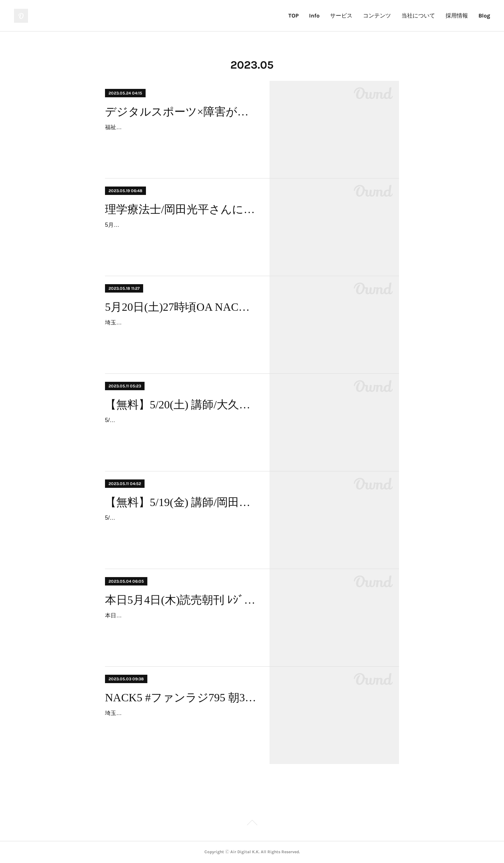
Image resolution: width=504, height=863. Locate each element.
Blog (484, 16)
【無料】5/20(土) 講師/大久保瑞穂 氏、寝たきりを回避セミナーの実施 (181, 405)
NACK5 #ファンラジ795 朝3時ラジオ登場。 (181, 697)
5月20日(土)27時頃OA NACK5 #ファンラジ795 (181, 307)
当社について (418, 16)
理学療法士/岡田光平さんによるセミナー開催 (181, 209)
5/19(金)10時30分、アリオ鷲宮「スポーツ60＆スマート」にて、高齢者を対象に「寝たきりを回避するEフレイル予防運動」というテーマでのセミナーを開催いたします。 (180, 528)
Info (314, 16)
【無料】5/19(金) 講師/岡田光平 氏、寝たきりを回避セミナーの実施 (181, 502)
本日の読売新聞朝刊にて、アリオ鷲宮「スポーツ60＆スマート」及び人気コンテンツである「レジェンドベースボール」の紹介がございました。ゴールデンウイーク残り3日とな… (181, 626)
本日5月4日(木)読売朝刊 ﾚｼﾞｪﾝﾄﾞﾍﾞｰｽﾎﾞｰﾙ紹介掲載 (181, 600)
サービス (341, 16)
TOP (293, 16)
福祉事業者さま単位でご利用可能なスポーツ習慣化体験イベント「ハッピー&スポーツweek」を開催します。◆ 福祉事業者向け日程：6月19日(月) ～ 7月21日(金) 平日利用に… (181, 137)
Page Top (252, 824)
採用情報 (457, 16)
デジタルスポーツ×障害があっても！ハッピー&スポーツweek (181, 112)
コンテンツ (377, 16)
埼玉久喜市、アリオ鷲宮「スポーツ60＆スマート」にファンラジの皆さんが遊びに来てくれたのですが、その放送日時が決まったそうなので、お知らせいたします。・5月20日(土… (181, 333)
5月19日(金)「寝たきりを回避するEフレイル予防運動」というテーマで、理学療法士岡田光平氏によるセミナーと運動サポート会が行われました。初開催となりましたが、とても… (181, 235)
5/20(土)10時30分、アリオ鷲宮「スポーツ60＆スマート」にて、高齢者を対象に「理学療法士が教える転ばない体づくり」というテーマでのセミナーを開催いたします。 (180, 430)
